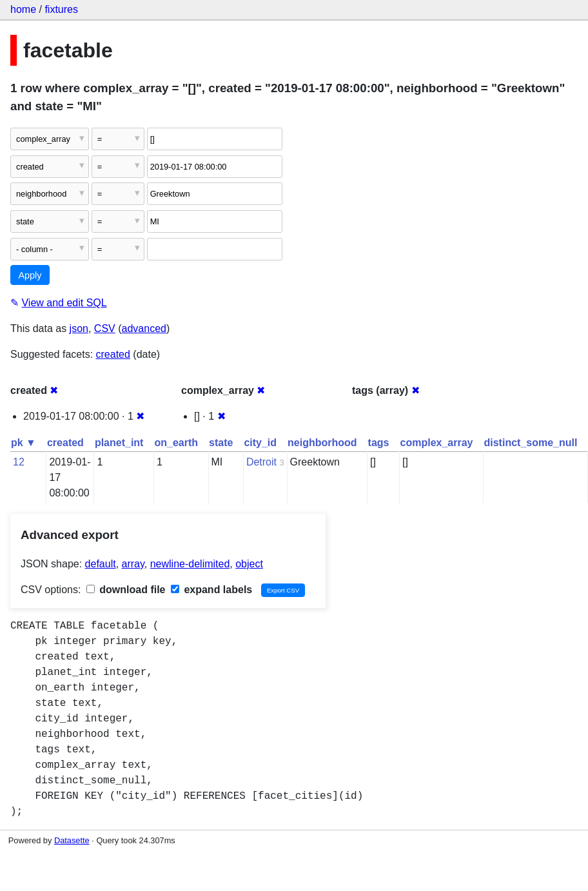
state (221, 443)
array (133, 564)
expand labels (211, 590)
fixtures (61, 9)
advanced (144, 328)
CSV (105, 328)
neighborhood (322, 443)
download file (126, 590)
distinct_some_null (530, 443)
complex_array (437, 443)
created (113, 354)
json (79, 328)
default (101, 564)
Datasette (72, 840)
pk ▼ (24, 443)
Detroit (261, 462)
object (249, 564)
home (23, 9)
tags (379, 443)
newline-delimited (190, 564)
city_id (260, 443)
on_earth (176, 443)
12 (19, 462)
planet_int (119, 443)
